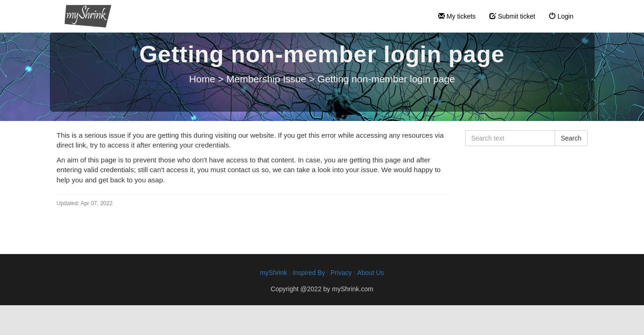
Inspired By (309, 273)
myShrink (273, 273)
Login (561, 16)
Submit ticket (512, 16)
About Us (371, 273)
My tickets (457, 16)
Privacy (341, 273)
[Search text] (510, 138)
